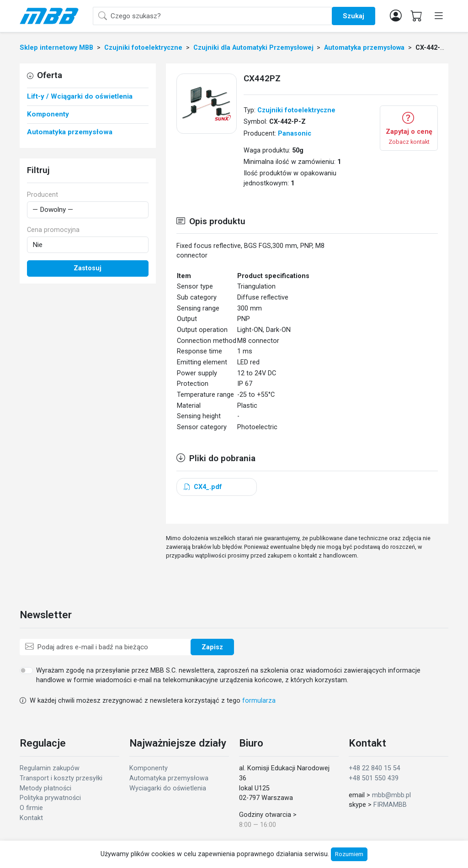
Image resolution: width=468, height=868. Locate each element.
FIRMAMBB (390, 805)
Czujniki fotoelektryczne (296, 110)
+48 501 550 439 (374, 778)
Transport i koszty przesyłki (61, 778)
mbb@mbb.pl (391, 795)
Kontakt (31, 818)
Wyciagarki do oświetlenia (168, 788)
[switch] (26, 670)
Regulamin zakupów (50, 768)
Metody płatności (45, 788)
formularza (259, 701)
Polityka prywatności (50, 798)
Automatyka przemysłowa (169, 778)
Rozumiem (349, 854)
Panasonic (295, 134)
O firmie (31, 808)
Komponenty (149, 768)
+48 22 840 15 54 (375, 768)
